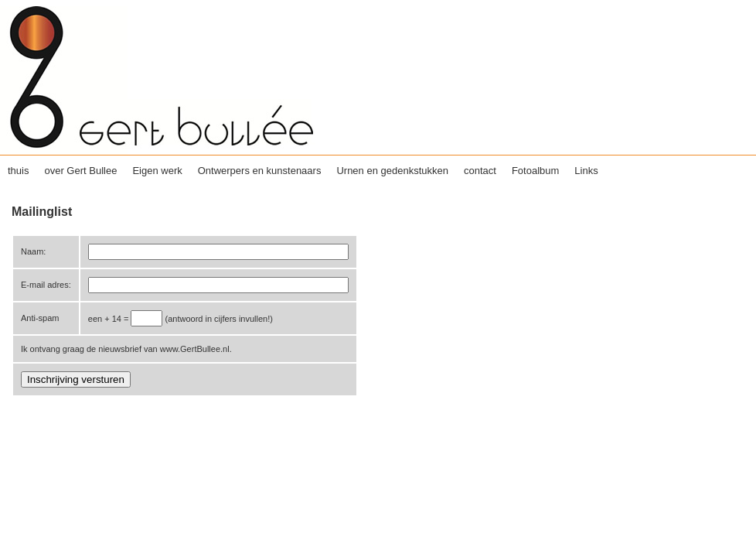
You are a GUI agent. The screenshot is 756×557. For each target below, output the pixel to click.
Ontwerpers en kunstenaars (260, 171)
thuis (18, 171)
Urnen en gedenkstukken (392, 171)
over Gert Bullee (80, 171)
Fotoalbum (535, 171)
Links (586, 171)
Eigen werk (157, 171)
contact (480, 171)
